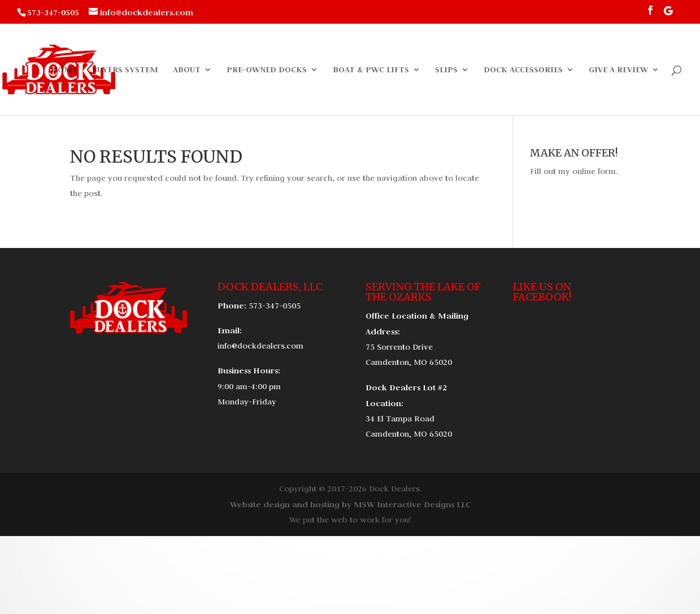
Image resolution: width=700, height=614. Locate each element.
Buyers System (125, 70)
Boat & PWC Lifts (371, 70)
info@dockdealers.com (260, 346)
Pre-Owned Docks (267, 70)
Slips (446, 70)
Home (64, 70)
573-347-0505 (275, 306)
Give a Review (618, 70)
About (187, 70)
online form (594, 171)
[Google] (668, 14)
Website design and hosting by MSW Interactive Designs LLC (350, 504)
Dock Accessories (523, 70)
